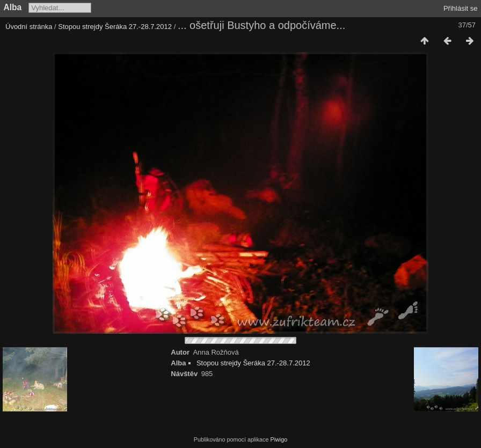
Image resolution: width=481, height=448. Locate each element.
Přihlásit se (461, 8)
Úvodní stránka (29, 27)
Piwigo (279, 439)
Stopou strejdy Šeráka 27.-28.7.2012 (115, 27)
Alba (13, 7)
